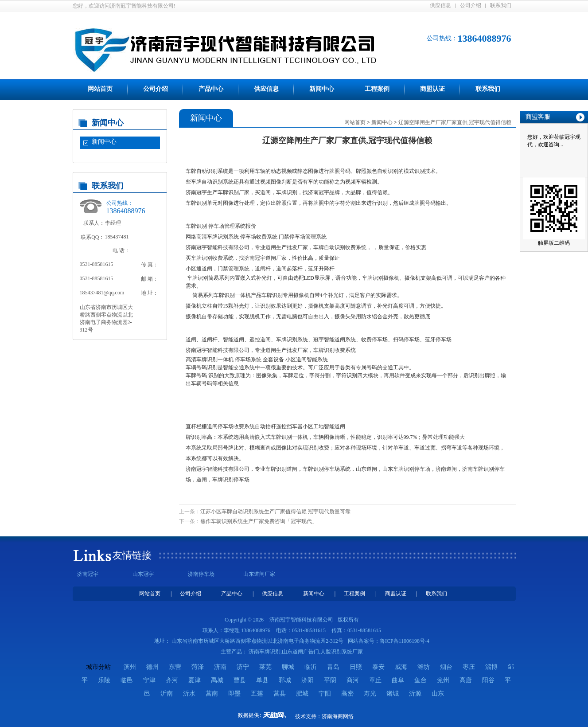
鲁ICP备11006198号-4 (405, 641)
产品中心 (211, 89)
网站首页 (100, 89)
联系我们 (501, 5)
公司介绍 (471, 5)
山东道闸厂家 (259, 574)
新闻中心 (322, 89)
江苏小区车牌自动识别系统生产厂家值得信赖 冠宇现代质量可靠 (275, 512)
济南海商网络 (338, 716)
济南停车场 (201, 574)
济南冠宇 (88, 574)
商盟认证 (432, 89)
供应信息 (440, 5)
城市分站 (98, 667)
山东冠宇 (143, 574)
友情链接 (132, 555)
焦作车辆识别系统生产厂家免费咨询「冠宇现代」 (259, 521)
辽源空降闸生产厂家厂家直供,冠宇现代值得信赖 (455, 122)
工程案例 (377, 89)
